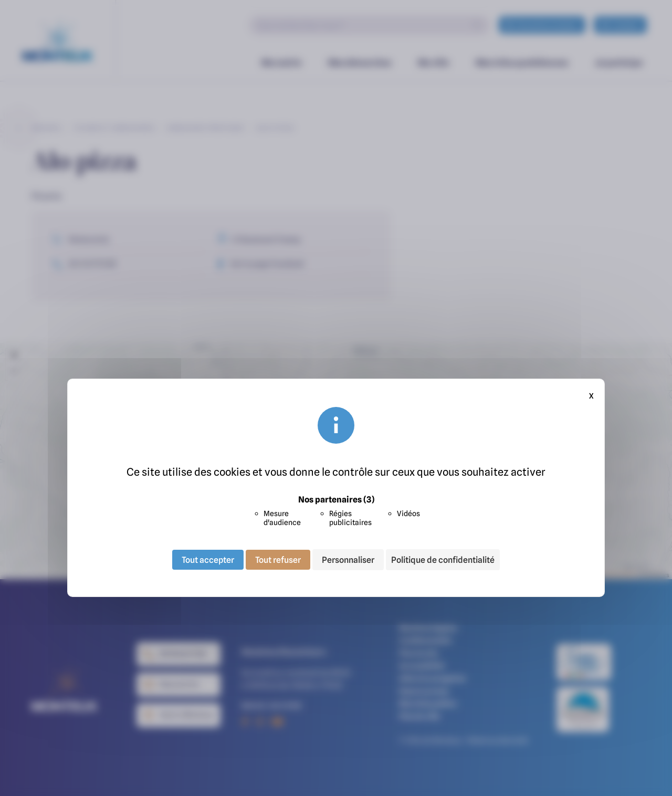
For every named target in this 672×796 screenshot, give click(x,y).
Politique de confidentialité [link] (443, 560)
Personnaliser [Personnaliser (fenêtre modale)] (348, 560)
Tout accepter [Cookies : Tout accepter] (208, 560)
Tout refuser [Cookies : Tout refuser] (278, 560)
